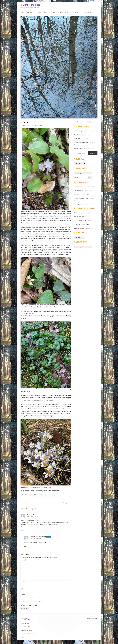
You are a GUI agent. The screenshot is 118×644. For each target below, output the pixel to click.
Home (22, 12)
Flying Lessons (78, 139)
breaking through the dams (81, 131)
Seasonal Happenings (65, 12)
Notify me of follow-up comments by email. (32, 601)
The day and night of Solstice (81, 142)
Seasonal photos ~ (42, 12)
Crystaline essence (79, 135)
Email (22, 589)
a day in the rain (26, 503)
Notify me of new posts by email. (29, 605)
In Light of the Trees (30, 5)
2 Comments (40, 126)
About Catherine (87, 12)
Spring (27, 495)
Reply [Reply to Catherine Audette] (26, 546)
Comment (24, 560)
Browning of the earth (79, 148)
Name (23, 582)
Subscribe (93, 153)
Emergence (67, 503)
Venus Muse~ (30, 12)
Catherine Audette (25, 126)
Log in (22, 637)
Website (23, 594)
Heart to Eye (53, 12)
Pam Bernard (77, 224)
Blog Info (77, 12)
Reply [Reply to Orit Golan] (22, 530)
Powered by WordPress (92, 618)
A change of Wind (89, 228)
